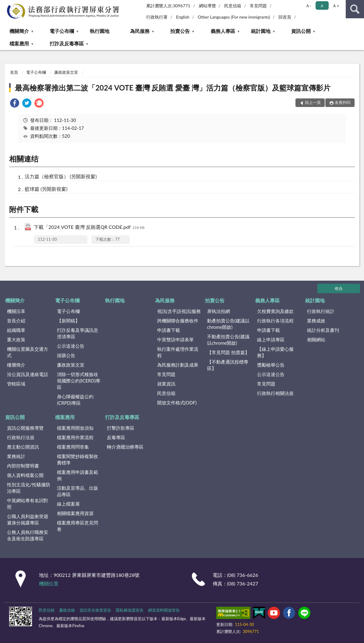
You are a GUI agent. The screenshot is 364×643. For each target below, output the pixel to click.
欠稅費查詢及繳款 (275, 311)
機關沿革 (16, 311)
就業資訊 (166, 384)
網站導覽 (207, 6)
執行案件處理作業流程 (178, 352)
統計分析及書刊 (323, 330)
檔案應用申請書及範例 (78, 475)
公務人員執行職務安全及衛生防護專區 (28, 535)
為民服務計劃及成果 (178, 365)
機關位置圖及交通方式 (28, 352)
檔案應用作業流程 (75, 437)
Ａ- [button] (308, 6)
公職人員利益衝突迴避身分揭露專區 (28, 519)
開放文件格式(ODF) (177, 403)
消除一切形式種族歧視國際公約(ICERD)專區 (79, 381)
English (183, 17)
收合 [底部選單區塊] (339, 288)
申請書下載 (169, 330)
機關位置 (49, 583)
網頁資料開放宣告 (164, 610)
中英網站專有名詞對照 (28, 504)
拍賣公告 (180, 31)
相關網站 (316, 339)
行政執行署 (157, 17)
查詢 (355, 9)
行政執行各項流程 (275, 321)
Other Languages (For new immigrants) (234, 17)
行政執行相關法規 (275, 393)
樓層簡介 (16, 365)
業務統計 (16, 456)
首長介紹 (16, 321)
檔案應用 (19, 43)
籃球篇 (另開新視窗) (46, 189)
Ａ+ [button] (336, 6)
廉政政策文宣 (66, 72)
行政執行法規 (21, 437)
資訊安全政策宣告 (95, 610)
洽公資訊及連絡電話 (28, 374)
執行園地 (100, 31)
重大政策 (16, 339)
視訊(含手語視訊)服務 (179, 311)
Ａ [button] (322, 6)
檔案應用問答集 (73, 447)
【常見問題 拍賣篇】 (228, 352)
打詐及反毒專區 (67, 43)
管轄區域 (16, 384)
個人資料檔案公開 (25, 475)
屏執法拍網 (219, 311)
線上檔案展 (68, 504)
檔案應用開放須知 (75, 428)
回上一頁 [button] (313, 102)
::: (5, 5)
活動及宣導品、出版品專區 (78, 491)
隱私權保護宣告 (130, 610)
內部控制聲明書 (23, 466)
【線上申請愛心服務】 (275, 352)
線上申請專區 (271, 339)
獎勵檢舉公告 (271, 365)
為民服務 (140, 31)
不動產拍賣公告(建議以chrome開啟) (228, 340)
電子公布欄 (62, 31)
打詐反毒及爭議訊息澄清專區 (78, 333)
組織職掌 (16, 330)
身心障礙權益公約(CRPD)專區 (75, 400)
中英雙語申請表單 (175, 339)
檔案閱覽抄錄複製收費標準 (78, 459)
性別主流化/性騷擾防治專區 (29, 488)
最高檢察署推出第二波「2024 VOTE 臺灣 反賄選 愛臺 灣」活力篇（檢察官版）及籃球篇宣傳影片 (173, 88)
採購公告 (66, 355)
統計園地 (261, 31)
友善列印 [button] (343, 102)
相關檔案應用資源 (75, 513)
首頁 (14, 72)
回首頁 (285, 17)
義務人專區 (223, 31)
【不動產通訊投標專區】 (228, 365)
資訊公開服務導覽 (25, 428)
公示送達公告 (71, 346)
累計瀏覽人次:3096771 (168, 6)
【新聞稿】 (68, 321)
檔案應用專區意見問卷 (78, 526)
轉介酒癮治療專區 (125, 447)
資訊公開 (301, 31)
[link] (15, 104)
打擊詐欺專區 (121, 428)
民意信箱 (233, 6)
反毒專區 (116, 437)
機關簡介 (19, 31)
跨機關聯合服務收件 (178, 321)
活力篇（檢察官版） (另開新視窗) (61, 176)
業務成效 (316, 321)
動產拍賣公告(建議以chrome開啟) (228, 324)
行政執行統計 (321, 311)
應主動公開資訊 (23, 447)
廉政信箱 (67, 610)
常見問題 (258, 6)
